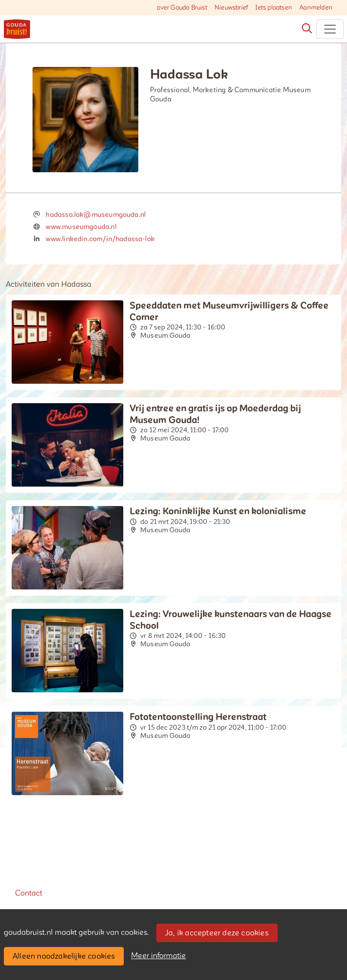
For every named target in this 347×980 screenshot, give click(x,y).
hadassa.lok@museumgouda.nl (96, 215)
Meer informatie (158, 956)
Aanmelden (316, 8)
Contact (29, 893)
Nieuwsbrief (231, 8)
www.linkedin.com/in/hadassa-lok (100, 239)
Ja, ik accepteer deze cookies (217, 933)
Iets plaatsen (274, 8)
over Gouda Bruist (182, 8)
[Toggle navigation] (330, 29)
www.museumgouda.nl (81, 227)
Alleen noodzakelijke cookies (64, 956)
